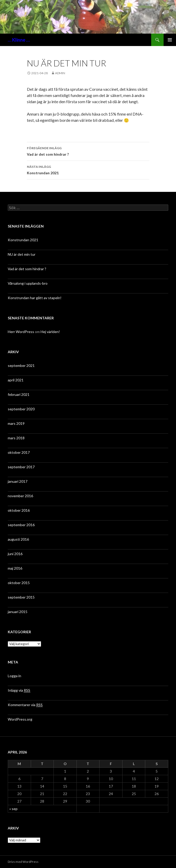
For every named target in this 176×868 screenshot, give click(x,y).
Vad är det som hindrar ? (88, 151)
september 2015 (21, 597)
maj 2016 (15, 568)
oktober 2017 (19, 452)
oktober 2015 (19, 583)
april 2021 (16, 380)
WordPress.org (20, 719)
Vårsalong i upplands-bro (28, 283)
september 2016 (21, 525)
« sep (13, 809)
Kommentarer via (25, 705)
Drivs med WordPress (23, 862)
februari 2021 (19, 394)
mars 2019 (16, 423)
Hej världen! (50, 332)
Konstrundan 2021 (88, 169)
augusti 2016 (18, 539)
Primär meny (170, 40)
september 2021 (21, 365)
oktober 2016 (19, 510)
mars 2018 (16, 438)
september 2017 (21, 467)
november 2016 (20, 496)
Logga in (14, 676)
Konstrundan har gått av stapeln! (35, 298)
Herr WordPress (21, 332)
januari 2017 (18, 481)
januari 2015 (18, 612)
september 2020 (21, 409)
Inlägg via (19, 690)
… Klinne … (19, 40)
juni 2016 (15, 554)
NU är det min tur (22, 254)
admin (60, 73)
